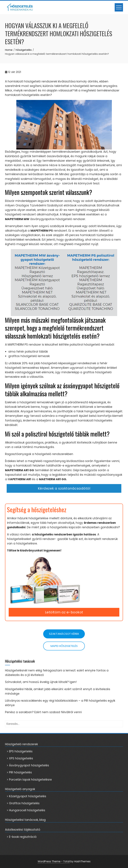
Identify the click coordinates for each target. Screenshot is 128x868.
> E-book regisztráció (22, 837)
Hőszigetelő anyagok (20, 789)
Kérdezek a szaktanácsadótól (64, 488)
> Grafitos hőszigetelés (23, 803)
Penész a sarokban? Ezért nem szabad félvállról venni (43, 712)
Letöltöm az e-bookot (64, 612)
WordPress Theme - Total (54, 861)
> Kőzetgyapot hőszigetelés (26, 796)
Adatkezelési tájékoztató (23, 830)
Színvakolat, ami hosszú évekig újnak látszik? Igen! (41, 682)
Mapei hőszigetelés (64, 646)
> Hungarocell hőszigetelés (26, 810)
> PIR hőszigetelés (19, 772)
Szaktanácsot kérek (64, 634)
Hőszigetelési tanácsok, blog (25, 820)
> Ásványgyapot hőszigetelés (28, 765)
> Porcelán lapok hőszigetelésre (29, 780)
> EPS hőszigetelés (20, 751)
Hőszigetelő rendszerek (21, 744)
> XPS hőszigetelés (20, 758)
